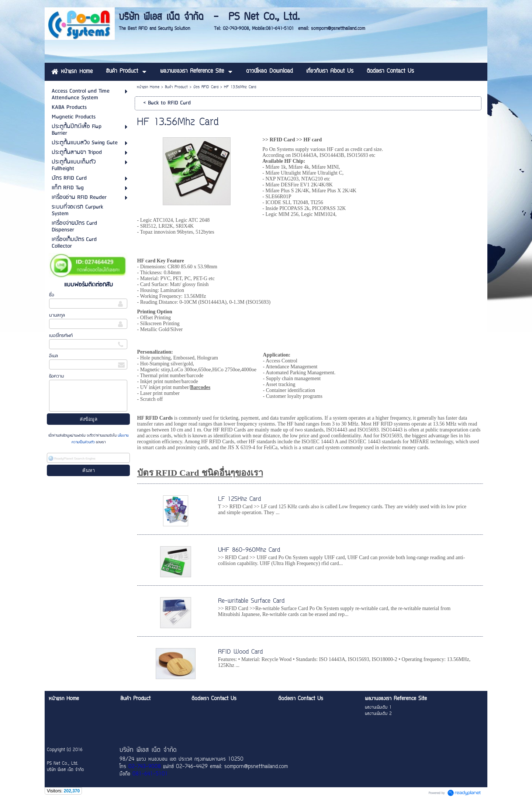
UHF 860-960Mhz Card (249, 550)
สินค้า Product (176, 87)
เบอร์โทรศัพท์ (61, 336)
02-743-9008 (145, 767)
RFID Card (282, 140)
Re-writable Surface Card (251, 601)
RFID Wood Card (240, 652)
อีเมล (53, 356)
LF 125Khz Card (239, 499)
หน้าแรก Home (148, 87)
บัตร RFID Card (206, 87)
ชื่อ (52, 295)
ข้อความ (56, 376)
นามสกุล (57, 315)
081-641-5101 (150, 774)
